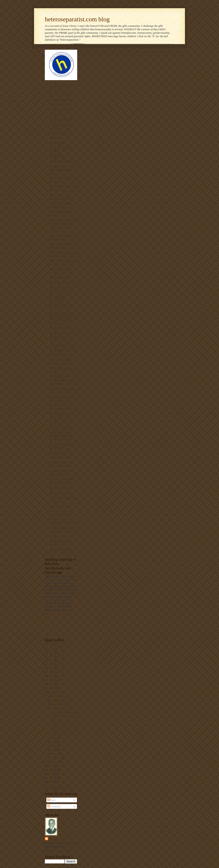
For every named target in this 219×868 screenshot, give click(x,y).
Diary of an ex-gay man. (62, 345)
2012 (51, 769)
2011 (51, 773)
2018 (51, 672)
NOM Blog (55, 138)
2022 (51, 656)
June (54, 742)
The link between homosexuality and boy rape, (61, 169)
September (57, 704)
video (63, 600)
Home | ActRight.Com (61, 488)
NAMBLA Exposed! (60, 457)
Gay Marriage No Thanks (63, 350)
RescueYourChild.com (61, 328)
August (55, 708)
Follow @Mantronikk (55, 787)
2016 (51, 680)
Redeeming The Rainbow (62, 282)
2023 (51, 652)
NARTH (54, 523)
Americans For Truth (60, 86)
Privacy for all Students (61, 109)
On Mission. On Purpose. (62, 161)
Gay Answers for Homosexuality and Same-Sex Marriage (63, 380)
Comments (54, 806)
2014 (51, 688)
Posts (51, 800)
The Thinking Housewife (62, 119)
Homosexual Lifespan (60, 550)
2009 (51, 781)
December (57, 692)
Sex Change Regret (59, 536)
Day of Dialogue (58, 133)
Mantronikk (58, 839)
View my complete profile (57, 850)
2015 (51, 684)
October (56, 700)
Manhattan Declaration (61, 414)
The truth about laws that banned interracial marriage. (63, 336)
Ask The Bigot (57, 143)
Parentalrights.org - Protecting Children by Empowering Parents (61, 436)
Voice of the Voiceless (60, 104)
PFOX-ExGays (57, 114)
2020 (51, 664)
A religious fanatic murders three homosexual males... (64, 715)
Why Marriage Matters (61, 493)
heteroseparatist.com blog (77, 19)
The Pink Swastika (59, 277)
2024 (51, 649)
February (56, 757)
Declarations (56, 355)
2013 (51, 765)
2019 (51, 668)
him (59, 607)
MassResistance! (58, 452)
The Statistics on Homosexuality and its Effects (61, 514)
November (57, 696)
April (54, 749)
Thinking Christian (59, 99)
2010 (51, 777)
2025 (51, 644)
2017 (51, 676)
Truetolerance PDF (59, 506)
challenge (49, 600)
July (54, 738)
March (55, 754)
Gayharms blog (57, 156)
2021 (51, 660)
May (54, 746)
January (56, 761)
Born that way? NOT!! (61, 427)
